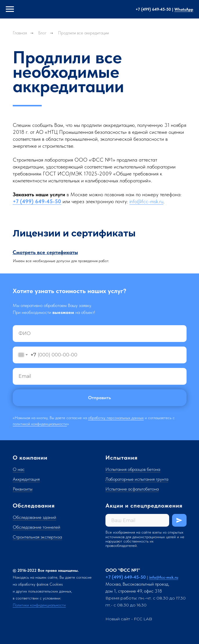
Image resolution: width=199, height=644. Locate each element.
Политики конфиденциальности (39, 605)
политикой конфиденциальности (40, 424)
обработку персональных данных (116, 418)
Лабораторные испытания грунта (137, 479)
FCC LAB (143, 619)
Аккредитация (26, 479)
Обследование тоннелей (36, 527)
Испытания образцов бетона (133, 469)
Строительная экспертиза (37, 537)
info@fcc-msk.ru (146, 201)
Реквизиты (23, 489)
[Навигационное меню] (10, 9)
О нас (19, 469)
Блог (42, 33)
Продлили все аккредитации (83, 33)
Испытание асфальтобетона (132, 489)
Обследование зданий (34, 517)
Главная (20, 33)
